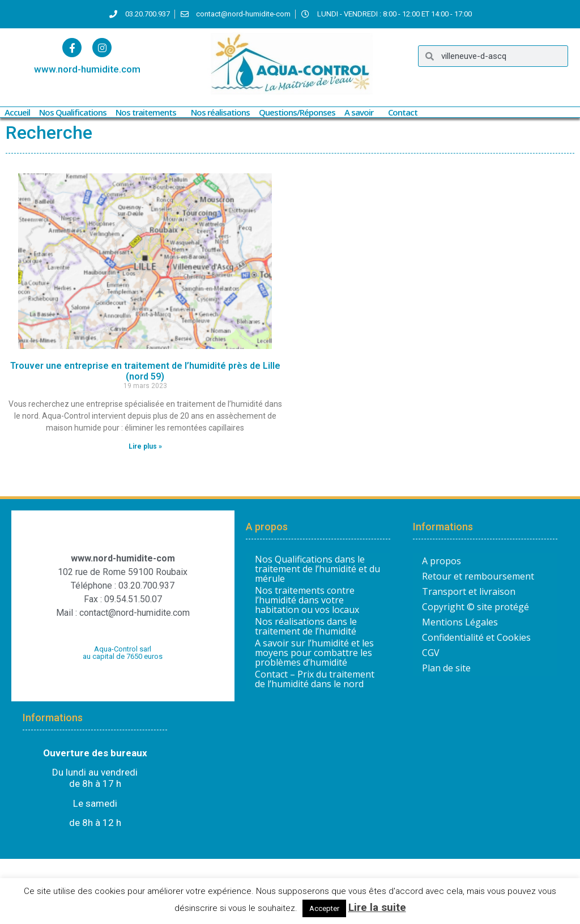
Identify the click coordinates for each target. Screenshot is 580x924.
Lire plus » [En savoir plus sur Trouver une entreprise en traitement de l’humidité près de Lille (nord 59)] (145, 446)
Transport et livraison (469, 591)
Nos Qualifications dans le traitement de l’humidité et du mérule (317, 569)
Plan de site (446, 668)
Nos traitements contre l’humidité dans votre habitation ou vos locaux (307, 600)
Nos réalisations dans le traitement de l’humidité (306, 627)
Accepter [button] (324, 908)
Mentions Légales (460, 622)
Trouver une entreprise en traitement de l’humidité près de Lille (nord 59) (145, 371)
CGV (431, 653)
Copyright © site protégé (475, 607)
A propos (442, 561)
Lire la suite (377, 907)
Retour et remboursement (478, 576)
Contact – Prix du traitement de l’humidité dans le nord (315, 679)
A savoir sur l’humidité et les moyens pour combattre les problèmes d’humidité (314, 653)
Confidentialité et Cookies (476, 637)
